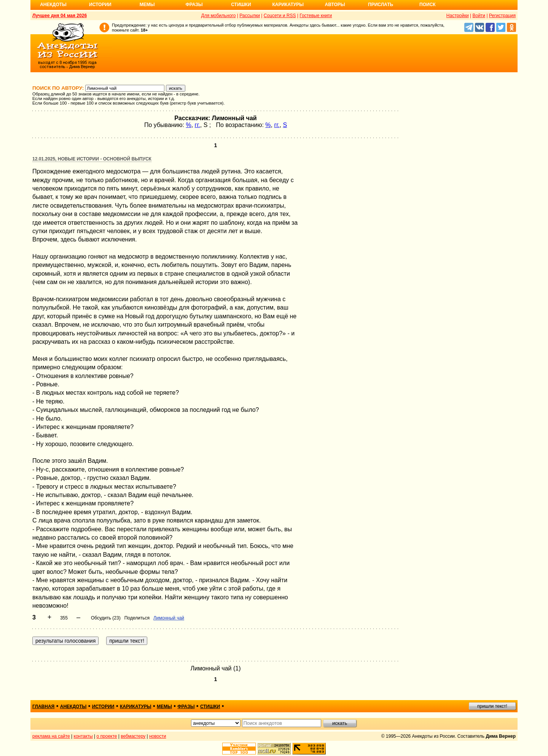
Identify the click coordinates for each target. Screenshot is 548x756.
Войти (479, 16)
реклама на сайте (51, 736)
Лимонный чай (169, 618)
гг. (198, 125)
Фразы (194, 5)
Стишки (241, 5)
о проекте (107, 736)
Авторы (335, 5)
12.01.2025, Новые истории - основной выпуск (92, 159)
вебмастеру (133, 736)
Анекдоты (53, 5)
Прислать (381, 5)
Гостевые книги (316, 16)
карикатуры (136, 707)
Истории (100, 5)
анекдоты (73, 707)
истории (103, 707)
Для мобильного (219, 16)
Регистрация (502, 16)
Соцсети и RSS (280, 16)
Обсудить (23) (106, 618)
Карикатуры (288, 5)
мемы (164, 707)
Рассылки (250, 16)
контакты (83, 736)
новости (158, 736)
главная (43, 707)
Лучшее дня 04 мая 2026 (60, 16)
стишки (210, 707)
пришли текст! (492, 706)
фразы (186, 707)
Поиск (428, 5)
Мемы (147, 5)
